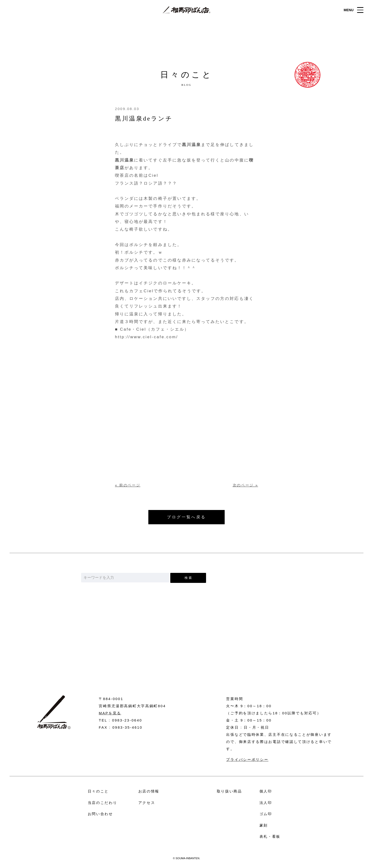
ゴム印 (266, 814)
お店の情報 (149, 791)
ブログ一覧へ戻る (186, 517)
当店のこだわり (103, 803)
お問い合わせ (187, 658)
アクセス (147, 803)
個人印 (266, 791)
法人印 (266, 803)
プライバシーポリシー (247, 759)
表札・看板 (270, 836)
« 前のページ (128, 485)
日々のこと (98, 791)
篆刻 (264, 825)
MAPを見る (110, 713)
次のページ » (245, 485)
